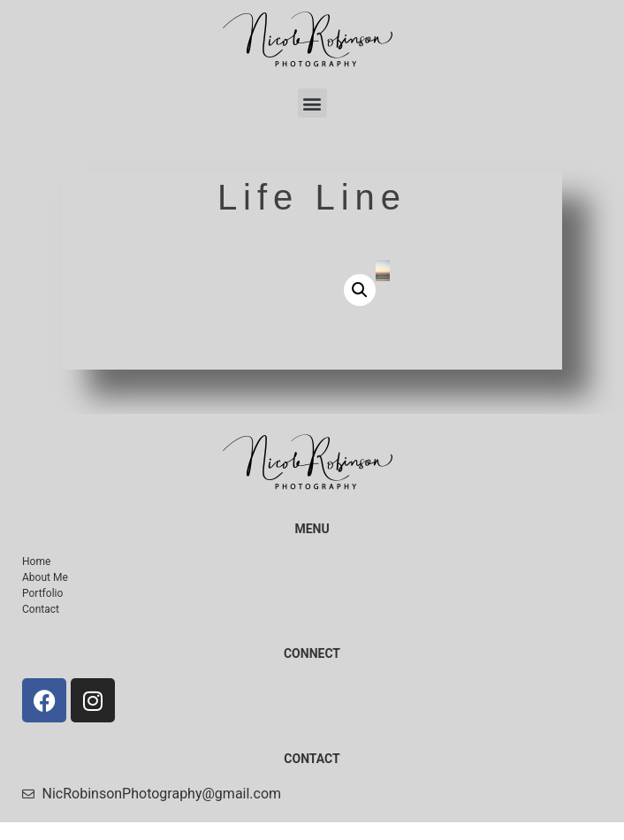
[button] (312, 103)
